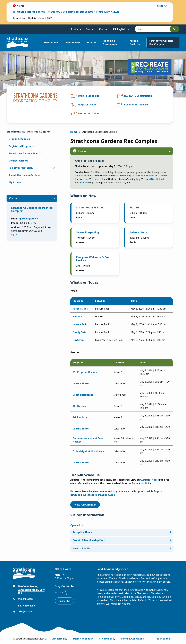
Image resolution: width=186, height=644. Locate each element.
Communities (73, 42)
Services (92, 42)
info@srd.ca (25, 611)
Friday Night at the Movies (88, 451)
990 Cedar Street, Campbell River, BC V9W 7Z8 (31, 590)
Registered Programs (21, 146)
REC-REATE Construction (138, 96)
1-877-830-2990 (26, 606)
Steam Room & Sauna (90, 207)
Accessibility (60, 639)
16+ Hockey (79, 406)
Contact (104, 29)
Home (74, 132)
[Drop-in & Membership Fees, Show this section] (122, 540)
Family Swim (80, 332)
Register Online (87, 105)
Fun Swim (78, 340)
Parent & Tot (80, 309)
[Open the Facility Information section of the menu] (54, 168)
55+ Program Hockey (85, 372)
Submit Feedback (83, 639)
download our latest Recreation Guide (93, 495)
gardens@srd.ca (29, 219)
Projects (76, 29)
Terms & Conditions (132, 639)
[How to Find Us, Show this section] (122, 548)
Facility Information (21, 168)
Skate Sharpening (88, 232)
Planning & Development (111, 42)
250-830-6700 (25, 599)
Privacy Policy (107, 639)
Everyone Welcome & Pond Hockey (94, 259)
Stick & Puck (80, 417)
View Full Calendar (85, 505)
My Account (16, 182)
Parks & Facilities (135, 42)
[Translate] (122, 29)
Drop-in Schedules (89, 96)
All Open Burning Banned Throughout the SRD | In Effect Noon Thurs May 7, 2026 (66, 12)
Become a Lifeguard (136, 105)
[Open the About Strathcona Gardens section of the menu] (54, 175)
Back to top (163, 639)
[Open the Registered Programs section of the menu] (54, 146)
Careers (90, 29)
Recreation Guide (88, 113)
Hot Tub (135, 207)
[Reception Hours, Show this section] (122, 532)
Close (160, 6)
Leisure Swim (138, 232)
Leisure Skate (81, 383)
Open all (75, 525)
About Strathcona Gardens (24, 175)
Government (51, 42)
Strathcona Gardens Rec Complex (161, 42)
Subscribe (65, 601)
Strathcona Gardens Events (25, 153)
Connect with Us (18, 161)
